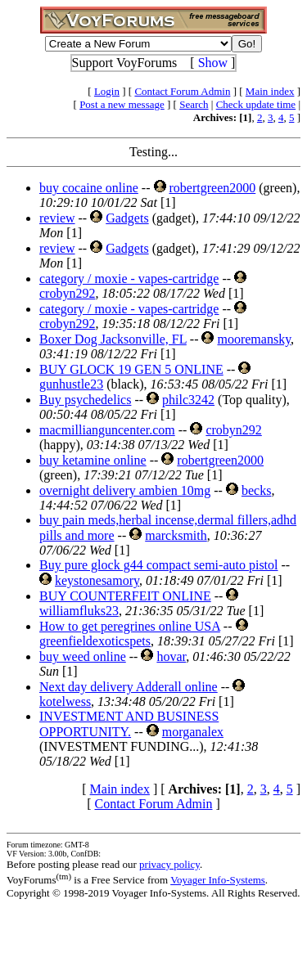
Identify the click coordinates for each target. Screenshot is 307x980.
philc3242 (188, 400)
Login (107, 91)
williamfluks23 (79, 611)
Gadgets (127, 218)
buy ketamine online (93, 460)
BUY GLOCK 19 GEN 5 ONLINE (131, 369)
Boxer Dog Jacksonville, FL (113, 339)
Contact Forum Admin (182, 91)
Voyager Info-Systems (218, 880)
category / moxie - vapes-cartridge (129, 279)
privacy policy (169, 864)
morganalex (193, 732)
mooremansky (254, 339)
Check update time (256, 104)
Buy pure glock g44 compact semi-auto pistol (159, 565)
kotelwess (65, 701)
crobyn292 (67, 293)
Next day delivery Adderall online (129, 687)
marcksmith (176, 535)
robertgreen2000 (213, 188)
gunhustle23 (71, 384)
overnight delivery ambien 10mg (125, 490)
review (57, 218)
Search (194, 104)
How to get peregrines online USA (130, 626)
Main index (270, 91)
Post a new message (122, 104)
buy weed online (83, 656)
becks (256, 490)
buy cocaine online (89, 188)
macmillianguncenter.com (107, 430)
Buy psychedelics (85, 400)
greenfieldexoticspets (95, 641)
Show (213, 63)
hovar (171, 656)
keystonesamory (97, 580)
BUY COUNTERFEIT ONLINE (125, 596)
